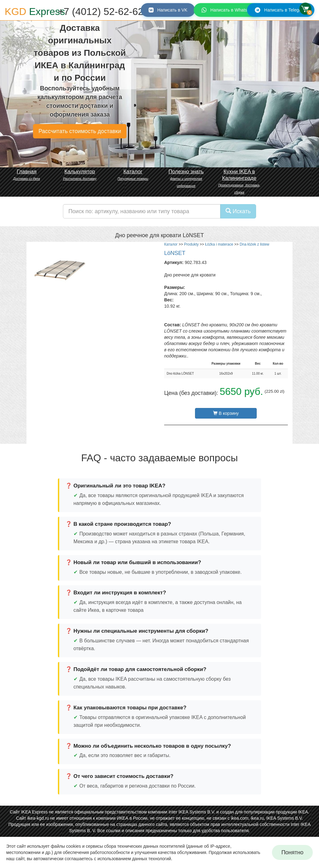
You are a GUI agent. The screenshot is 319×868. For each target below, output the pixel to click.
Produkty (191, 244)
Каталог (171, 244)
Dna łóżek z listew (254, 244)
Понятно (292, 852)
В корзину (226, 413)
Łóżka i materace (219, 244)
